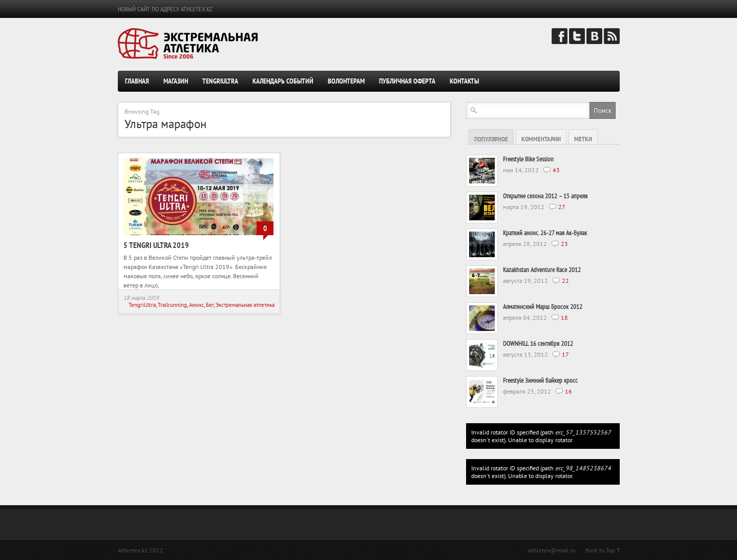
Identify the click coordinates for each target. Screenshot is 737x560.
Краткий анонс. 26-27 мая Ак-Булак (545, 233)
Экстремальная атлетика (245, 305)
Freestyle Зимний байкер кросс (540, 380)
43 (556, 170)
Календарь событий (283, 81)
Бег (210, 305)
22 (565, 281)
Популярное (491, 139)
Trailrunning (172, 305)
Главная (137, 81)
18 (564, 317)
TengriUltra (220, 81)
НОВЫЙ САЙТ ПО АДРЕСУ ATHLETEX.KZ (165, 9)
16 (568, 391)
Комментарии (541, 139)
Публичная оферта (407, 81)
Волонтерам (346, 81)
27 (562, 207)
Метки (583, 139)
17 (565, 354)
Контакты (464, 81)
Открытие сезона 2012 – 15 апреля (545, 196)
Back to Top (600, 550)
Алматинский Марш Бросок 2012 (543, 307)
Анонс (196, 305)
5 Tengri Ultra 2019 (156, 245)
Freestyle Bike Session (528, 159)
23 (564, 244)
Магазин (176, 81)
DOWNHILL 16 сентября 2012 (538, 344)
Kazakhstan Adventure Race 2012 (542, 270)
